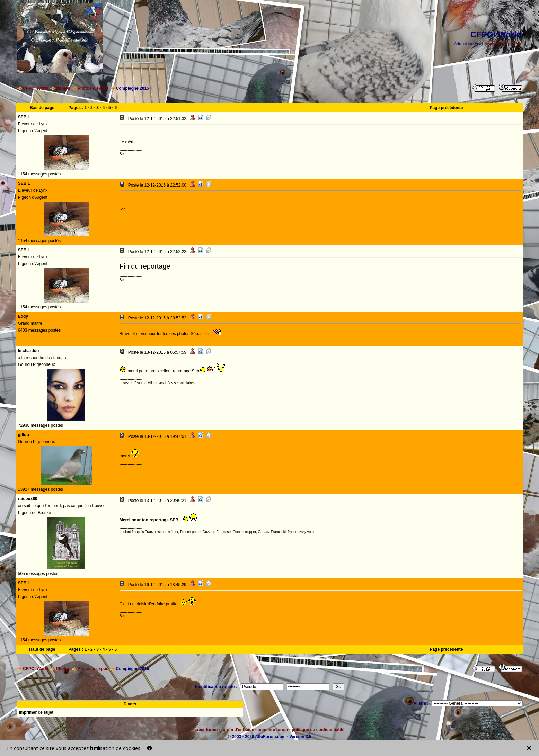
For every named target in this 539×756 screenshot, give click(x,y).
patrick (515, 44)
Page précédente (446, 108)
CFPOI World (36, 88)
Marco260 (496, 44)
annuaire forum (273, 730)
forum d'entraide (238, 730)
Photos (63, 88)
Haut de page (42, 649)
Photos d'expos (93, 88)
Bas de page (42, 108)
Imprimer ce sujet (36, 712)
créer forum (206, 730)
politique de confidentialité (318, 730)
